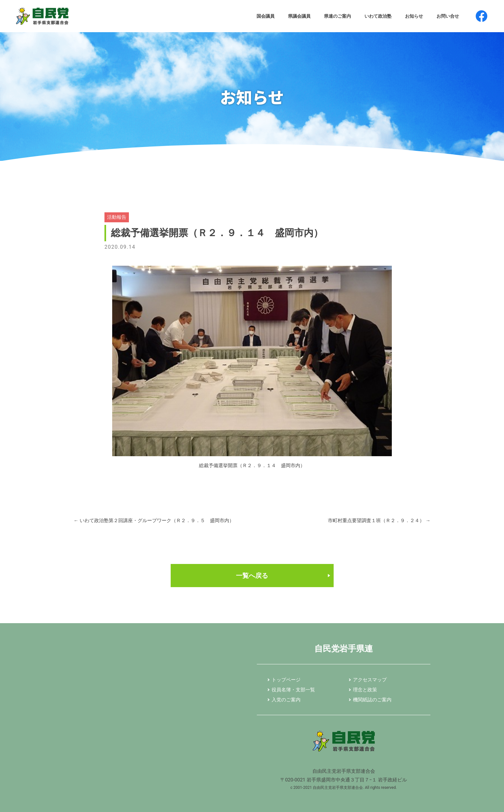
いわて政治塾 (378, 16)
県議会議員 (299, 16)
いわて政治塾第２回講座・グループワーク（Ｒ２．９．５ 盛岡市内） (154, 521)
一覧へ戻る (252, 576)
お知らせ (414, 16)
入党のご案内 (286, 700)
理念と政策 (365, 690)
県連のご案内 (337, 16)
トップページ (286, 680)
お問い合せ (448, 16)
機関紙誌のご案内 (372, 700)
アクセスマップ (370, 680)
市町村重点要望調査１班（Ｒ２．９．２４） (379, 521)
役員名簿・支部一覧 (293, 690)
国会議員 (265, 16)
